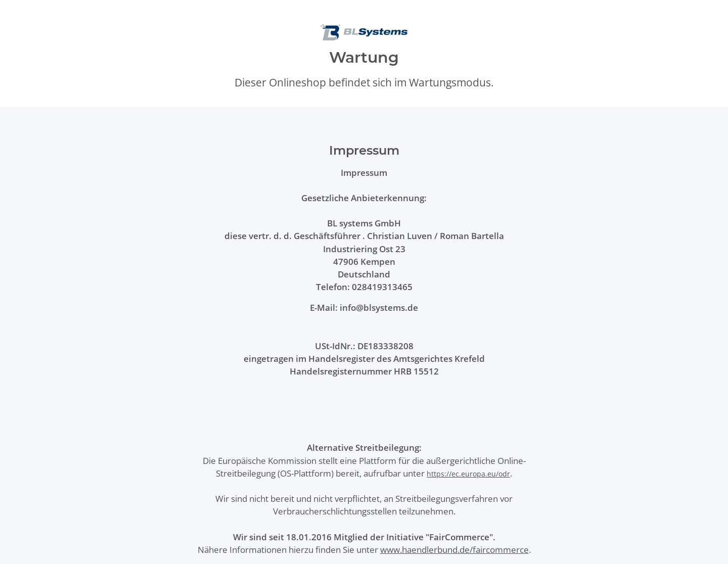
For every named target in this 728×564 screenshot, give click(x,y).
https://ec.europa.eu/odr (468, 474)
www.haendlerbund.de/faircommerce (454, 550)
